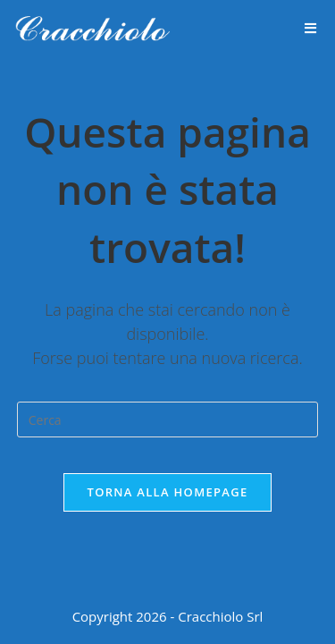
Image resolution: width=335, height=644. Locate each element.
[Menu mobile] (311, 29)
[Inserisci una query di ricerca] (168, 419)
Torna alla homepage (168, 492)
